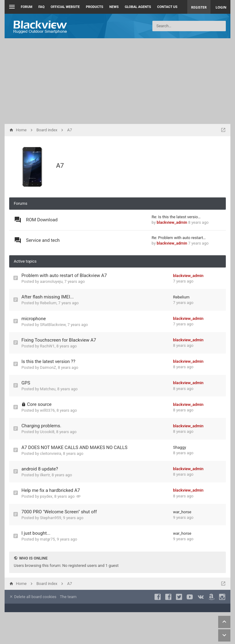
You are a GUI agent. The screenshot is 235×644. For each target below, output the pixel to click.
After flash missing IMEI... (48, 297)
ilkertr (45, 475)
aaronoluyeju (51, 281)
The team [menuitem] (68, 597)
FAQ (42, 7)
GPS (26, 383)
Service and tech (43, 240)
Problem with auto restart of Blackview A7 (64, 275)
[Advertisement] (117, 81)
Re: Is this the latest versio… (176, 217)
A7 (60, 166)
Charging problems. (41, 426)
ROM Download (42, 220)
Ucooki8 (47, 432)
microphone (34, 319)
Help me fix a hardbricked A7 (51, 490)
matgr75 (48, 539)
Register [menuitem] (199, 7)
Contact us (167, 7)
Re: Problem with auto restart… (179, 238)
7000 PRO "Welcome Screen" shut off (59, 512)
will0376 (47, 410)
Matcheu (48, 389)
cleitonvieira (51, 453)
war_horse (182, 512)
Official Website (65, 7)
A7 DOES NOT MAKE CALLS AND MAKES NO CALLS (74, 447)
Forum (27, 7)
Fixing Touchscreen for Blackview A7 (59, 340)
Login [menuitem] (221, 7)
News (114, 7)
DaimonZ (48, 367)
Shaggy (180, 447)
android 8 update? (40, 469)
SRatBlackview (53, 325)
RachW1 (47, 346)
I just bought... (36, 533)
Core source (39, 404)
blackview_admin (172, 222)
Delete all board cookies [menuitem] (33, 597)
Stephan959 (51, 518)
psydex (46, 496)
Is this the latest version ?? (48, 361)
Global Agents (138, 7)
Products (95, 7)
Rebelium (48, 303)
